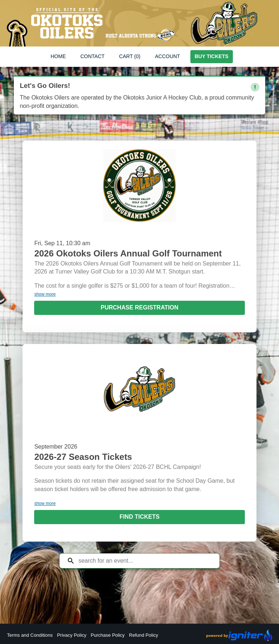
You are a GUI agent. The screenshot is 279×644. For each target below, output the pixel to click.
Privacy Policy (72, 635)
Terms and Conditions (30, 635)
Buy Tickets (212, 56)
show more (45, 294)
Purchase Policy (108, 635)
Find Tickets (139, 517)
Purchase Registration (139, 307)
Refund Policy (143, 635)
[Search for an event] (145, 561)
